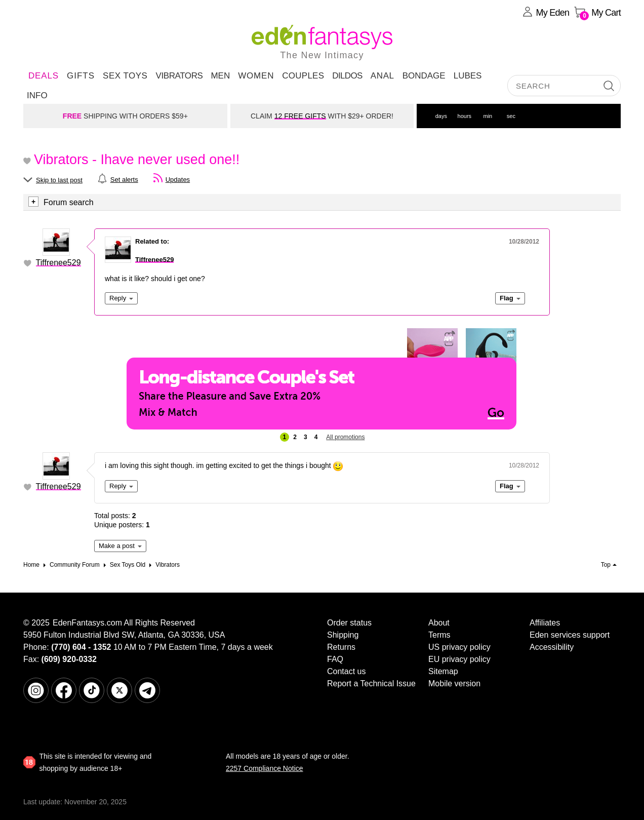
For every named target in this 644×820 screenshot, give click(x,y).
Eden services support (570, 635)
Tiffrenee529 (58, 263)
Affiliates (545, 623)
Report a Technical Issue (371, 684)
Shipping (343, 635)
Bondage (424, 76)
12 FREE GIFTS (300, 116)
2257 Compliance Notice (265, 768)
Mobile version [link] (454, 684)
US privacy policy (459, 647)
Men (220, 76)
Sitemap (443, 671)
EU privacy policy (459, 659)
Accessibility (552, 647)
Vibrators (179, 76)
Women (256, 76)
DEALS (44, 76)
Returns (341, 647)
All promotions (345, 437)
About (439, 623)
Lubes (468, 76)
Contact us (346, 671)
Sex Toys (125, 76)
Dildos (347, 76)
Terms (439, 635)
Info (37, 95)
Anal (383, 76)
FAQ (335, 659)
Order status (349, 623)
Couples (303, 76)
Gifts (81, 76)
